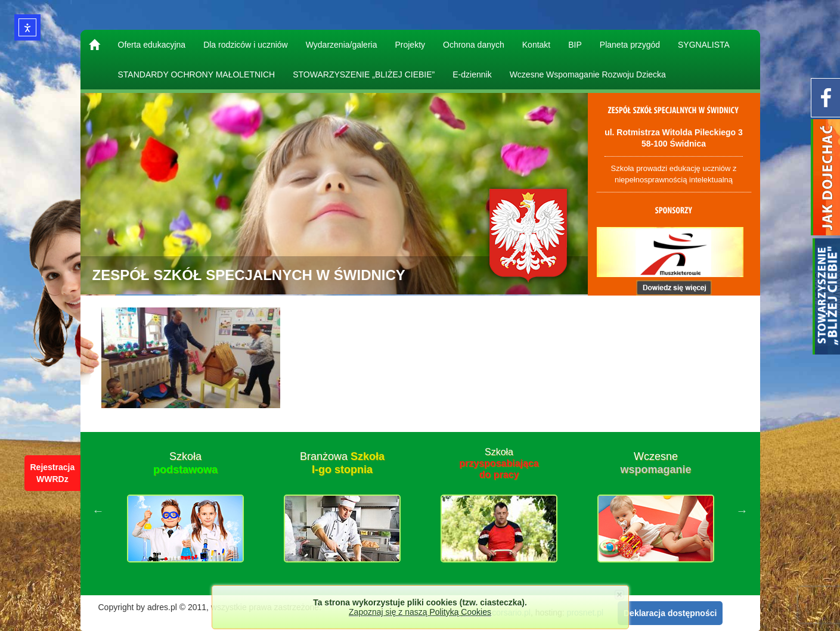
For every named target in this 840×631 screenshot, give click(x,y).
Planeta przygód (630, 45)
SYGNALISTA (704, 45)
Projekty (410, 45)
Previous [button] (98, 511)
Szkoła (185, 463)
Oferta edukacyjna (152, 45)
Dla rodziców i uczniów (246, 45)
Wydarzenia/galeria (342, 45)
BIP (575, 45)
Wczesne (655, 463)
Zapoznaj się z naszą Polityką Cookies (420, 612)
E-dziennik (472, 74)
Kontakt (536, 45)
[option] (186, 511)
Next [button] (742, 511)
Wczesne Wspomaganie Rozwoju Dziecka (588, 74)
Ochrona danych (474, 45)
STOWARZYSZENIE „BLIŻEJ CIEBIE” (364, 74)
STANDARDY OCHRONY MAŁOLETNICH (197, 74)
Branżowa (342, 463)
